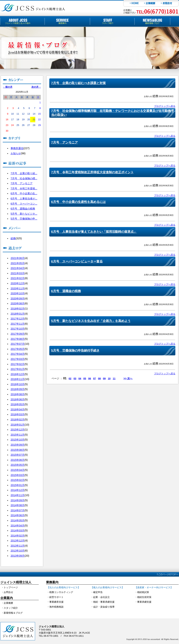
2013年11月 (18, 546)
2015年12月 (18, 430)
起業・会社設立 (101, 597)
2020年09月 (18, 299)
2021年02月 (18, 278)
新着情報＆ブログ (13, 613)
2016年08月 (18, 394)
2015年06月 (18, 460)
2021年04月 (18, 268)
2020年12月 (18, 283)
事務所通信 (17, 148)
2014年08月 (18, 505)
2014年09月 (18, 500)
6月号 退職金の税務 (23, 209)
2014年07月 (18, 510)
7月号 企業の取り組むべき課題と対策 (78, 83)
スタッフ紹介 (11, 608)
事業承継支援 (144, 602)
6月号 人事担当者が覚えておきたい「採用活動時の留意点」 (94, 232)
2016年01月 (18, 425)
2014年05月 (18, 520)
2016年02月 (18, 420)
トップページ (11, 587)
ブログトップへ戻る (165, 106)
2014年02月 (18, 536)
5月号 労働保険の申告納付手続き (75, 350)
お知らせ (16, 153)
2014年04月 (18, 526)
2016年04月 (18, 409)
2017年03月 (18, 359)
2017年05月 (18, 349)
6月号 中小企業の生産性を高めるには (78, 202)
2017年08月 (18, 339)
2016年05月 (18, 404)
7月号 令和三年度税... (24, 188)
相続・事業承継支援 (104, 602)
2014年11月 (18, 495)
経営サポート (56, 597)
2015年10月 (18, 440)
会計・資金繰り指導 (104, 607)
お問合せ (8, 592)
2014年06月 (18, 515)
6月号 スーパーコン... (24, 204)
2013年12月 (18, 541)
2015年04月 (18, 470)
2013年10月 (18, 551)
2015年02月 (18, 480)
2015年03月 (18, 475)
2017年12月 (18, 319)
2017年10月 (18, 329)
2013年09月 (18, 556)
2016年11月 (18, 379)
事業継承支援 (56, 602)
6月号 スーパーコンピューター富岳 (77, 261)
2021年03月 (18, 273)
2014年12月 (18, 490)
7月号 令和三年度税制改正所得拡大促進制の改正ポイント (92, 172)
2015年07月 (18, 455)
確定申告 (98, 592)
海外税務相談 (56, 607)
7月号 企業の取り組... (24, 173)
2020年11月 (18, 288)
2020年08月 (18, 303)
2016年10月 (18, 384)
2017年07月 (18, 344)
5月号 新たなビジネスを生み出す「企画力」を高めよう (91, 321)
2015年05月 (18, 465)
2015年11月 (18, 435)
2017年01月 (18, 369)
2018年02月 (18, 309)
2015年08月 (18, 450)
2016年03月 (18, 414)
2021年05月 (18, 263)
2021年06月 (18, 258)
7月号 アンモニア (22, 183)
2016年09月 (18, 389)
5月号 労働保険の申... (24, 219)
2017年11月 (18, 324)
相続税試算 (143, 592)
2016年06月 (18, 399)
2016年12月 (18, 374)
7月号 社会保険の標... (24, 178)
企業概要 (8, 603)
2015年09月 (18, 445)
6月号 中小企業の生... (24, 193)
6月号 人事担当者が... (24, 199)
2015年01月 (18, 485)
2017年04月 (18, 354)
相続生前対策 (144, 597)
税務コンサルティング (61, 592)
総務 (13, 238)
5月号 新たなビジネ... (24, 214)
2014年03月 (18, 530)
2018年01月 (18, 314)
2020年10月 (18, 293)
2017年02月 (18, 364)
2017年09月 (18, 334)
